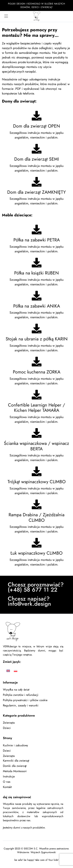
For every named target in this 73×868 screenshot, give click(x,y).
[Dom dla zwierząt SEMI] (37, 149)
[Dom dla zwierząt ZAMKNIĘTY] (37, 182)
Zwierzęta (9, 723)
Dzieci (7, 728)
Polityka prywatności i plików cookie (25, 700)
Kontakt (7, 787)
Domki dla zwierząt (15, 766)
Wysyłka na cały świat (16, 690)
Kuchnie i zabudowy (15, 745)
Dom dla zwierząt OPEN (36, 126)
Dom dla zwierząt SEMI (37, 159)
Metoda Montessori (15, 771)
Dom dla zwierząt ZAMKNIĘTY (36, 192)
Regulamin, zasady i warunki (21, 705)
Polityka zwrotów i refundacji (21, 695)
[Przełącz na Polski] (16, 671)
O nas (7, 782)
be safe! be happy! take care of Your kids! (36, 860)
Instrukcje (9, 776)
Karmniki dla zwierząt (16, 761)
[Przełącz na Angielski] (8, 671)
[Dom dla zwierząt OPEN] (37, 116)
